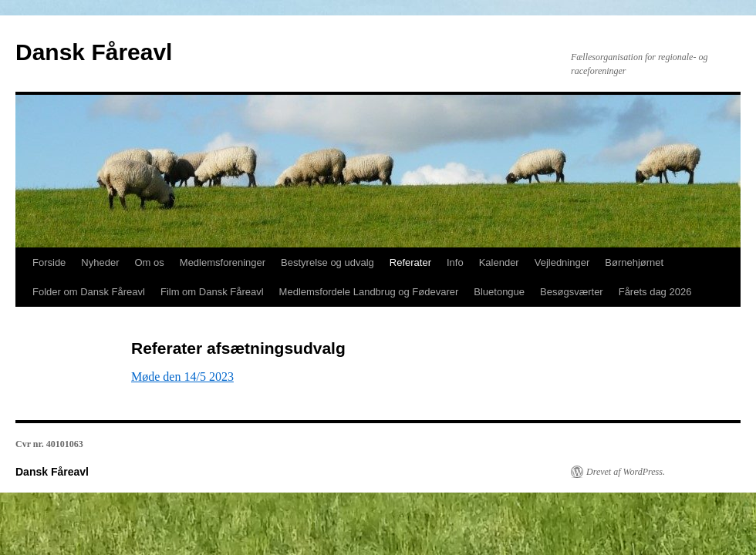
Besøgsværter (572, 292)
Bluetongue (499, 292)
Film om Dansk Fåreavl (212, 292)
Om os (150, 262)
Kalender (499, 262)
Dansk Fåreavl (94, 52)
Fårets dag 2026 (655, 292)
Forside (49, 262)
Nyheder (100, 262)
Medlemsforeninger (223, 262)
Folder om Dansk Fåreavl (89, 292)
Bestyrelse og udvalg (327, 262)
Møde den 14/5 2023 (182, 377)
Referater (410, 262)
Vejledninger (562, 262)
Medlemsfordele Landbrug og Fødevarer (369, 292)
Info (455, 262)
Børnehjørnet (634, 262)
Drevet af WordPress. (626, 472)
